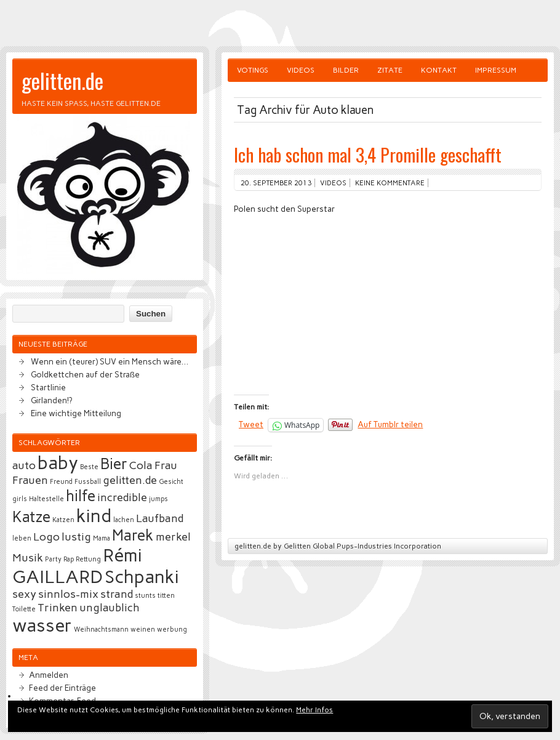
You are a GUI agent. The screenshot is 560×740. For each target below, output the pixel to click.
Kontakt (439, 70)
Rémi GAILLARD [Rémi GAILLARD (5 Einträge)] (77, 566)
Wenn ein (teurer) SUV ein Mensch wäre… (110, 361)
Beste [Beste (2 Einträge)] (89, 467)
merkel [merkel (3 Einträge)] (173, 537)
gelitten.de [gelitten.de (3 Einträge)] (130, 480)
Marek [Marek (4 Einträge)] (133, 535)
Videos (301, 70)
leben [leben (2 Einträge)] (22, 538)
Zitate (390, 70)
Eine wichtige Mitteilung (76, 413)
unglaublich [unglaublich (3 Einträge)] (110, 608)
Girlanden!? (51, 400)
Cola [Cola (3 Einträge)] (141, 465)
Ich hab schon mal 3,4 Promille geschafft (368, 154)
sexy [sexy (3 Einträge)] (24, 594)
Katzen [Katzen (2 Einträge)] (63, 520)
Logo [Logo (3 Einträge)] (46, 537)
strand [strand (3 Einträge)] (117, 594)
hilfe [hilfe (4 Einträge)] (81, 496)
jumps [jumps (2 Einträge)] (158, 499)
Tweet (251, 424)
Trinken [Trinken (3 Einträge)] (58, 608)
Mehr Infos (314, 710)
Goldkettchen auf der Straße (85, 374)
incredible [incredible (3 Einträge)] (122, 497)
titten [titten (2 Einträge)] (166, 596)
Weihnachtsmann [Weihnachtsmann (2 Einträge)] (101, 629)
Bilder (346, 70)
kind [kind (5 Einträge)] (94, 516)
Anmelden (49, 675)
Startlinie (48, 387)
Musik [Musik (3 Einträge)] (28, 558)
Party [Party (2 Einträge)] (53, 559)
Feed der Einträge (62, 688)
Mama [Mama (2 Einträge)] (102, 538)
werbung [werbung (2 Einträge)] (172, 629)
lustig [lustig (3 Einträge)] (76, 537)
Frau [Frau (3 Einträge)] (166, 465)
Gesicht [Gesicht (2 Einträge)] (171, 482)
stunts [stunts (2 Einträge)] (145, 596)
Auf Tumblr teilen (390, 424)
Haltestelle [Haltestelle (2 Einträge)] (46, 499)
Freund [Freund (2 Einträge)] (61, 482)
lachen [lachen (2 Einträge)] (124, 520)
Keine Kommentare (390, 183)
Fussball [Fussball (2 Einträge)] (88, 482)
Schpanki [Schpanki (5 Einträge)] (142, 577)
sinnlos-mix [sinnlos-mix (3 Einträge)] (68, 594)
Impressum (496, 70)
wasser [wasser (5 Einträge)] (42, 625)
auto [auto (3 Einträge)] (24, 465)
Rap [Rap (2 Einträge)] (69, 559)
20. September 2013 (276, 183)
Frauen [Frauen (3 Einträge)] (30, 480)
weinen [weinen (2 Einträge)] (143, 629)
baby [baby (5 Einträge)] (58, 463)
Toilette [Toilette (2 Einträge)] (24, 609)
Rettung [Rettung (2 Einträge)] (88, 559)
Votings (253, 70)
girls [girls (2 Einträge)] (20, 499)
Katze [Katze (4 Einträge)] (31, 517)
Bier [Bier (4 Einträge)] (114, 464)
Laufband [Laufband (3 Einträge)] (160, 518)
